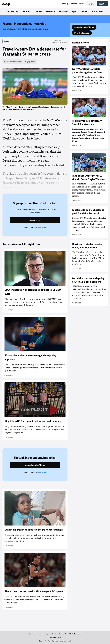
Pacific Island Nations (13, 61)
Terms (32, 634)
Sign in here (42, 227)
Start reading (35, 220)
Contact (73, 4)
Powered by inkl (55, 637)
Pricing (65, 4)
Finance (63, 11)
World (85, 11)
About (81, 4)
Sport (75, 11)
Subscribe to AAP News (84, 27)
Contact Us (62, 634)
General (51, 11)
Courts (38, 11)
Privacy (39, 634)
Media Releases (75, 634)
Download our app (82, 33)
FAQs (46, 634)
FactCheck (98, 11)
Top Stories (12, 11)
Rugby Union (30, 61)
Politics (27, 11)
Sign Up (102, 4)
